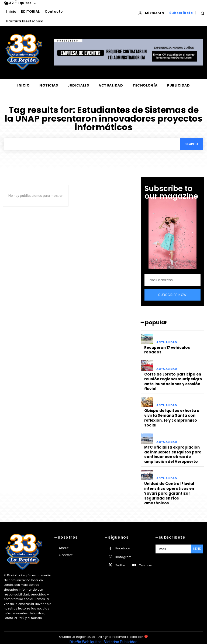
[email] (172, 280)
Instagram (123, 547)
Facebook (123, 539)
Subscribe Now (172, 295)
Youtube (145, 556)
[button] (202, 13)
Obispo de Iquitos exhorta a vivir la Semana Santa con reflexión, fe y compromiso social (171, 416)
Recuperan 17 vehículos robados (167, 350)
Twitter (120, 556)
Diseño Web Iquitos (86, 632)
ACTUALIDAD (167, 342)
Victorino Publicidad (121, 632)
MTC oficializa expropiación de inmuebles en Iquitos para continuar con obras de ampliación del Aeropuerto (173, 451)
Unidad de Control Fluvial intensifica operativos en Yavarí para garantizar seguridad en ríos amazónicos (174, 487)
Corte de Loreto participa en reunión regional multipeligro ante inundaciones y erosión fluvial (173, 380)
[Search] (192, 144)
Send (197, 539)
